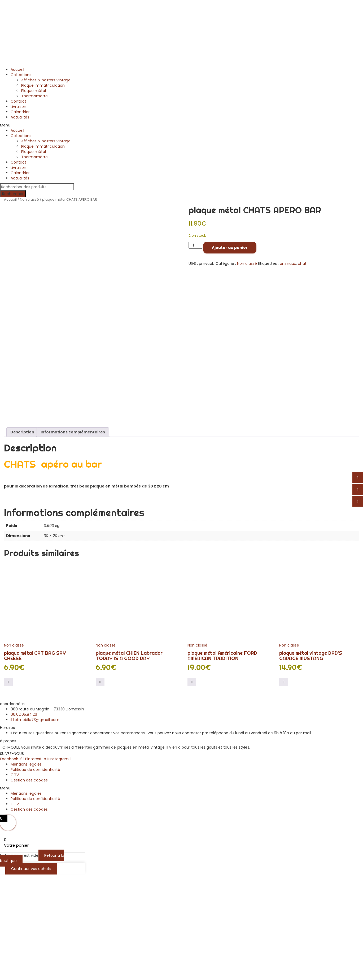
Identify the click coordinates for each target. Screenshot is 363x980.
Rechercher (13, 194)
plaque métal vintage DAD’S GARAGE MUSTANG (311, 761)
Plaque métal (34, 91)
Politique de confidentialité (35, 875)
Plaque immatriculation (43, 85)
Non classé (29, 199)
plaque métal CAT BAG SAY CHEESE (35, 761)
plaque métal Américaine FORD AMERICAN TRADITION (222, 761)
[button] (182, 125)
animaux (288, 263)
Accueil (17, 69)
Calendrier (20, 112)
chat (302, 263)
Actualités (20, 117)
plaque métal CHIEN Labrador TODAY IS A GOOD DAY (129, 761)
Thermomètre (34, 96)
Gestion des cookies (29, 886)
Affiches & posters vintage (46, 80)
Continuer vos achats (31, 974)
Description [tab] (22, 538)
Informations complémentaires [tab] (73, 538)
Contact (18, 101)
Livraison (18, 107)
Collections (21, 75)
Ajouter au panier (230, 248)
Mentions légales (26, 870)
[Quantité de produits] (195, 245)
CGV (15, 880)
